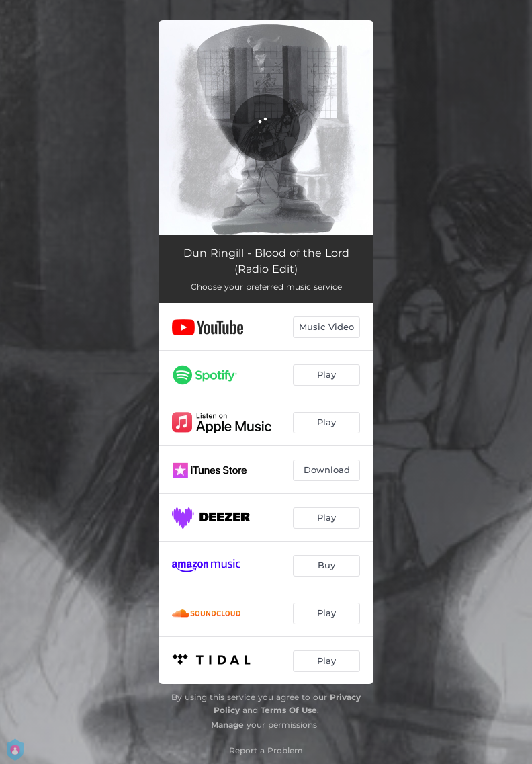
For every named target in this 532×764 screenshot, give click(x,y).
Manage (227, 725)
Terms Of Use (289, 710)
